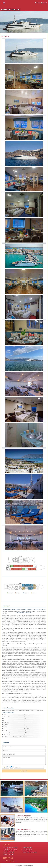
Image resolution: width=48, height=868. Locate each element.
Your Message (24, 761)
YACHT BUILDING (27, 850)
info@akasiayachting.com (10, 861)
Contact (44, 3)
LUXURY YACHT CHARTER (11, 848)
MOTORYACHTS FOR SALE (30, 852)
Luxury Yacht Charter (23, 816)
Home (38, 3)
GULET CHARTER (27, 848)
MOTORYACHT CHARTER (10, 850)
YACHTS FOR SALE (9, 852)
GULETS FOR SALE (9, 854)
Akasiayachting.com (11, 9)
